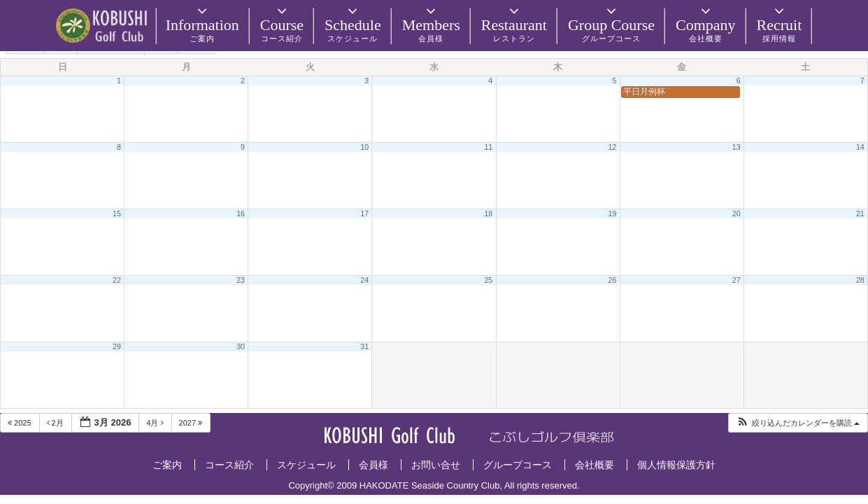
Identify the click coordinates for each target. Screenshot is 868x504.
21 (860, 213)
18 (488, 213)
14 (860, 147)
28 (860, 280)
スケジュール (306, 465)
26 (613, 280)
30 (241, 346)
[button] (798, 423)
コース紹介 (229, 465)
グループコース (518, 465)
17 (364, 213)
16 (241, 213)
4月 (156, 423)
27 (737, 280)
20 (737, 213)
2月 (56, 423)
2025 (21, 423)
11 (488, 147)
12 (613, 147)
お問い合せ (436, 465)
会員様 (373, 465)
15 (117, 213)
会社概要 (595, 465)
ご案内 (167, 465)
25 (488, 280)
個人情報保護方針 (676, 465)
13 (737, 147)
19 (613, 213)
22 (117, 280)
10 (364, 147)
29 (117, 346)
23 (241, 280)
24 (364, 280)
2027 (192, 423)
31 (364, 346)
